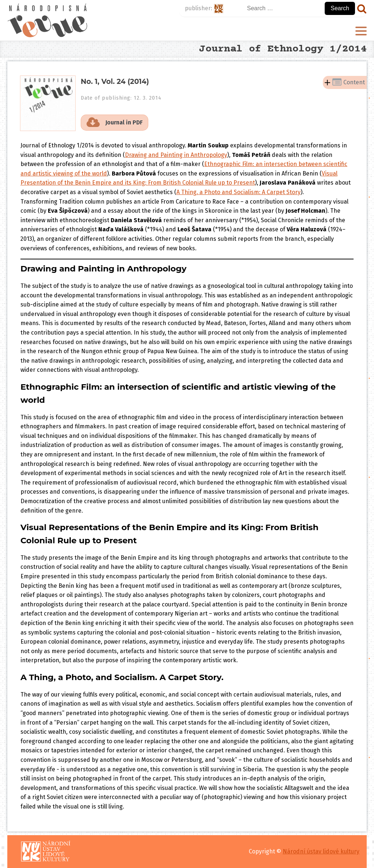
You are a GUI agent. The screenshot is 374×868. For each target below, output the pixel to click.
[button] (115, 123)
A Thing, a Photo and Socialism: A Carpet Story (238, 192)
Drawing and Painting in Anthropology (176, 155)
